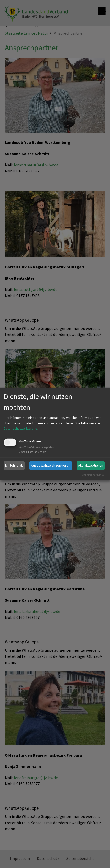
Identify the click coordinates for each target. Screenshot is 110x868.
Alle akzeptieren (91, 465)
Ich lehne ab (14, 465)
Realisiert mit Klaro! (93, 475)
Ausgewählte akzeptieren (51, 465)
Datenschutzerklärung (20, 428)
